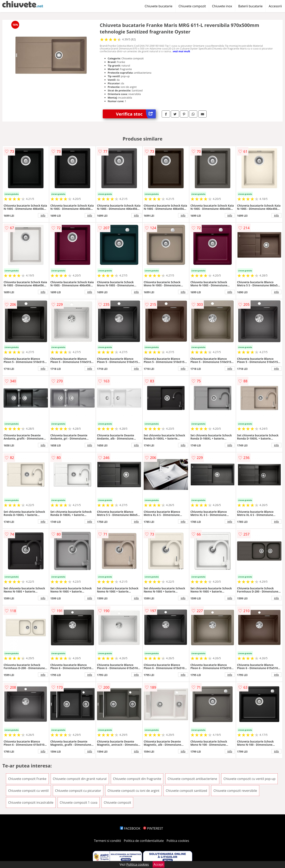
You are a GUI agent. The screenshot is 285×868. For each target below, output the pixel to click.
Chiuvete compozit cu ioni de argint (133, 791)
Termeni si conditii (108, 841)
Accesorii (275, 6)
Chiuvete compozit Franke (27, 779)
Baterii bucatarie (250, 6)
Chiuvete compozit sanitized (186, 791)
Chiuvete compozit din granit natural (80, 779)
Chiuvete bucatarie (159, 6)
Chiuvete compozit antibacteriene (192, 779)
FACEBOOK (130, 828)
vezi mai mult (181, 51)
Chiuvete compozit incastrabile (31, 802)
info (43, 215)
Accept (159, 864)
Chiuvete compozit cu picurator (78, 791)
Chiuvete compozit (192, 6)
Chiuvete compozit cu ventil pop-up (249, 779)
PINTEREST (153, 828)
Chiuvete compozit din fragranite (137, 779)
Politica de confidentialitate (144, 841)
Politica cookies (178, 841)
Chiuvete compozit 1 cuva (79, 802)
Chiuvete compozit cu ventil (28, 791)
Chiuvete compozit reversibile (235, 791)
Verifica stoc (136, 114)
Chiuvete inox (222, 6)
